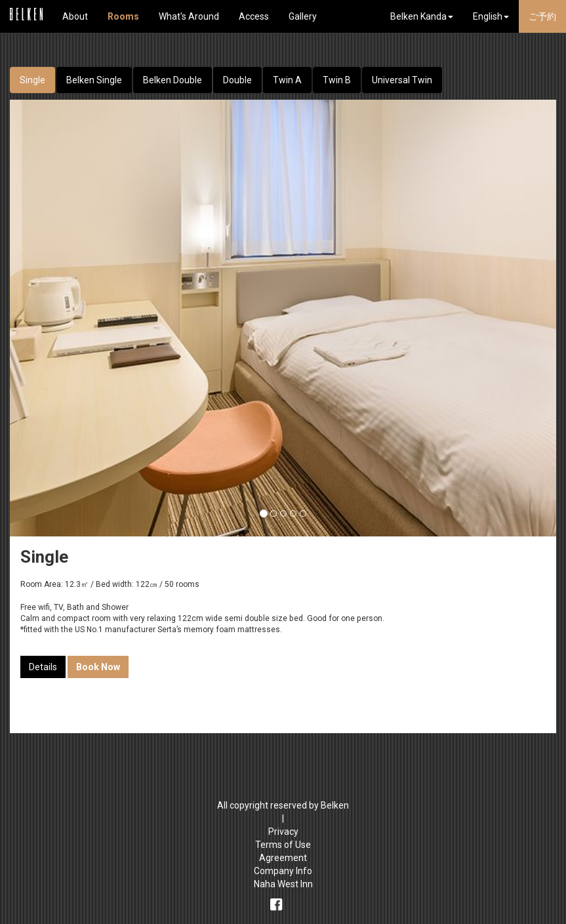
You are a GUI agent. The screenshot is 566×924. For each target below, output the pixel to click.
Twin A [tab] (287, 80)
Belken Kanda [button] (422, 16)
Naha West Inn (283, 884)
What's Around (189, 16)
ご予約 (542, 16)
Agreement (283, 858)
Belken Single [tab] (94, 80)
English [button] (491, 16)
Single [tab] (32, 80)
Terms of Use (283, 845)
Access (254, 16)
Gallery (303, 16)
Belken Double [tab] (172, 80)
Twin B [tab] (337, 80)
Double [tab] (237, 80)
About (75, 16)
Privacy (283, 832)
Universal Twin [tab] (402, 80)
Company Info (283, 871)
